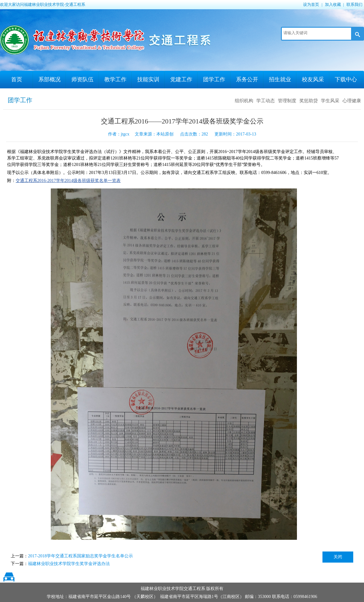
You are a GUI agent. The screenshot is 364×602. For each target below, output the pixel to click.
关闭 (338, 557)
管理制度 (287, 101)
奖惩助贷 (309, 101)
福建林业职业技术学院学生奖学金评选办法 (69, 564)
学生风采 (330, 101)
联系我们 (354, 4)
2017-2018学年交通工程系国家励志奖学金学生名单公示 (80, 556)
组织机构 (244, 101)
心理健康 (352, 101)
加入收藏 (333, 4)
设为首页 (311, 4)
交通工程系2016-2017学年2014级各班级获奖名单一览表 (68, 181)
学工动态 (266, 101)
